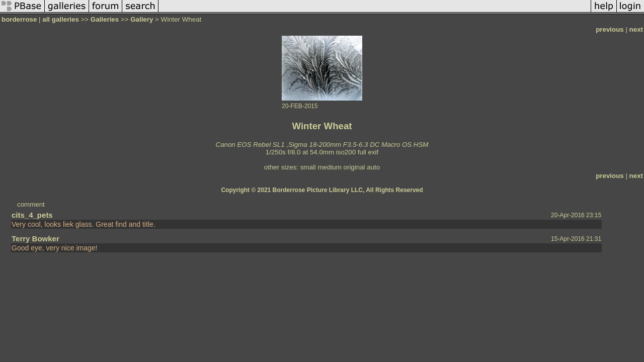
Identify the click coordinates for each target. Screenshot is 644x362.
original (354, 167)
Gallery (142, 19)
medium (329, 167)
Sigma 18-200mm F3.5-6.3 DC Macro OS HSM (358, 145)
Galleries (105, 19)
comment (31, 204)
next (636, 29)
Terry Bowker (35, 239)
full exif (368, 152)
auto (373, 167)
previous (610, 29)
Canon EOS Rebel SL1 (250, 145)
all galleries (61, 19)
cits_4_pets (32, 215)
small (308, 167)
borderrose (19, 19)
